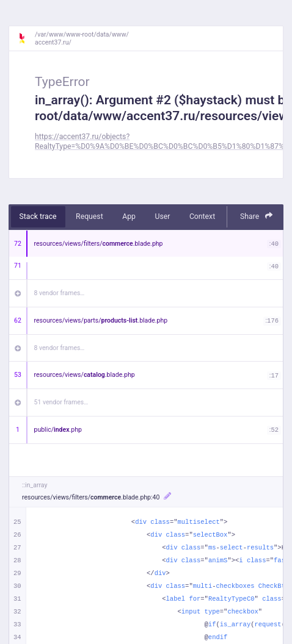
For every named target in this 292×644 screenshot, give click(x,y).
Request (89, 216)
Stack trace (38, 216)
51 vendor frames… (61, 402)
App (129, 216)
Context (202, 216)
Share (257, 216)
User (162, 216)
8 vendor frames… (60, 293)
